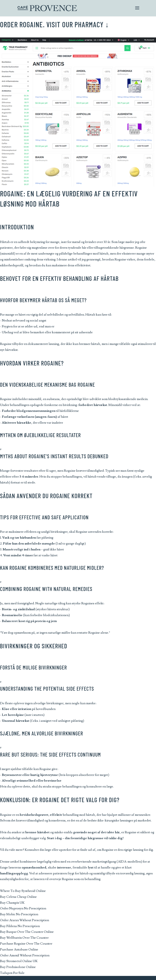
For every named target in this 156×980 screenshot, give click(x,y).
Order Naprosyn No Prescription (23, 908)
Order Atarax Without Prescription (25, 920)
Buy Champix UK (12, 903)
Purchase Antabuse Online (19, 949)
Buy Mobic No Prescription (19, 914)
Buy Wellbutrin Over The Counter (24, 938)
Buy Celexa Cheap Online (18, 897)
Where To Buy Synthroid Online (23, 891)
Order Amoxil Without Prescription (25, 955)
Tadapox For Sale (12, 973)
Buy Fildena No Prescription (20, 926)
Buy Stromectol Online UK (19, 961)
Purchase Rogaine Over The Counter (26, 944)
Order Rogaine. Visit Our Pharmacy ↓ (55, 24)
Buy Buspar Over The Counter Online (27, 932)
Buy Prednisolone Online (18, 967)
